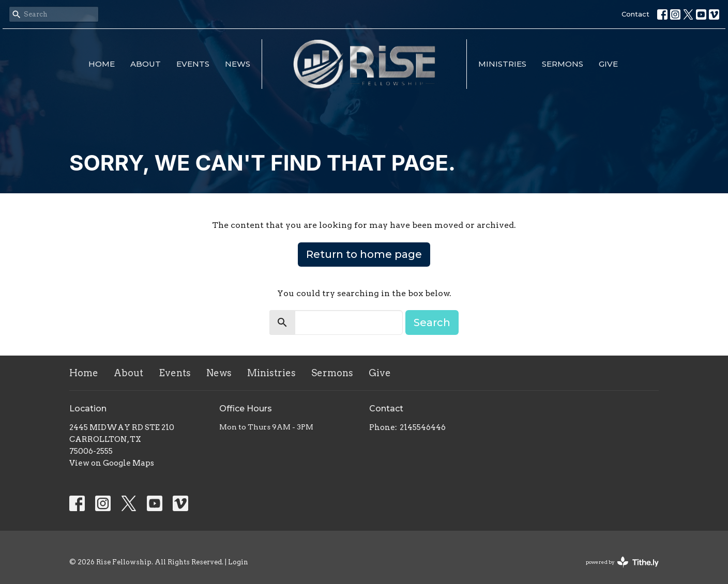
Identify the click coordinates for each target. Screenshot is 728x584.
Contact (635, 14)
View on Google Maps (112, 463)
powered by (622, 562)
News (238, 64)
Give (608, 64)
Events (193, 64)
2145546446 (423, 427)
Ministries (502, 64)
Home (102, 64)
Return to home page (364, 254)
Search (432, 322)
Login (238, 562)
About (146, 64)
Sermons (563, 64)
